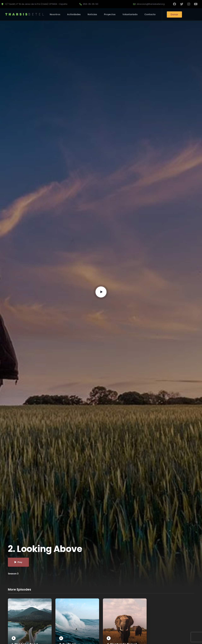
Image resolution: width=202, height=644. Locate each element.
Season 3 (13, 574)
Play (18, 562)
